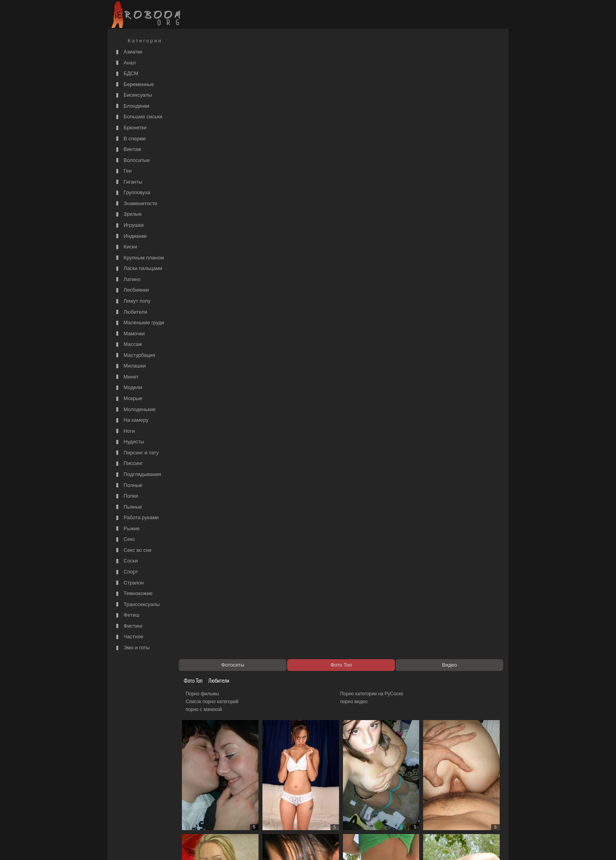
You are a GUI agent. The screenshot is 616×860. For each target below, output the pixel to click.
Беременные (134, 85)
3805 (256, 788)
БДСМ (126, 74)
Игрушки (129, 225)
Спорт (126, 572)
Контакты (246, 845)
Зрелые (128, 214)
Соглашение (219, 845)
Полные (128, 486)
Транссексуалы (137, 605)
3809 (372, 788)
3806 (285, 788)
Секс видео (202, 810)
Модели (128, 388)
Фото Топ (194, 56)
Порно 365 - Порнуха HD (369, 810)
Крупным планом (139, 258)
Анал (125, 63)
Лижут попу (132, 301)
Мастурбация (135, 356)
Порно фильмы (206, 69)
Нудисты (129, 442)
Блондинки (132, 106)
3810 (401, 788)
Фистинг (128, 626)
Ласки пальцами (138, 269)
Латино (127, 280)
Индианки (130, 236)
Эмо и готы (132, 648)
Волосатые (132, 161)
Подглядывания (138, 475)
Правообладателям (182, 845)
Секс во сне (133, 550)
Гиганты (128, 182)
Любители (131, 312)
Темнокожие (134, 594)
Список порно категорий (216, 77)
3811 (430, 788)
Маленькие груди (139, 323)
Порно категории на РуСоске (374, 69)
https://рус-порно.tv (363, 802)
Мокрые (128, 399)
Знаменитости (136, 204)
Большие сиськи (138, 117)
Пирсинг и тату (137, 453)
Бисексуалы (133, 95)
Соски (126, 561)
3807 (314, 788)
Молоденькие (135, 410)
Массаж (128, 345)
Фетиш (127, 615)
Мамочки (129, 334)
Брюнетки (130, 128)
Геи (123, 171)
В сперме (130, 139)
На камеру (131, 420)
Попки (126, 496)
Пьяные (128, 507)
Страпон (129, 583)
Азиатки (128, 52)
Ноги (125, 431)
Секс (125, 539)
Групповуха (132, 193)
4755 (459, 788)
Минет (126, 377)
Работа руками (137, 518)
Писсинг (128, 464)
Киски (126, 247)
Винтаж (128, 150)
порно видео (356, 77)
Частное (129, 637)
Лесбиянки (132, 290)
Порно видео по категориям (220, 802)
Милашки (130, 366)
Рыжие (127, 529)
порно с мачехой (208, 85)
